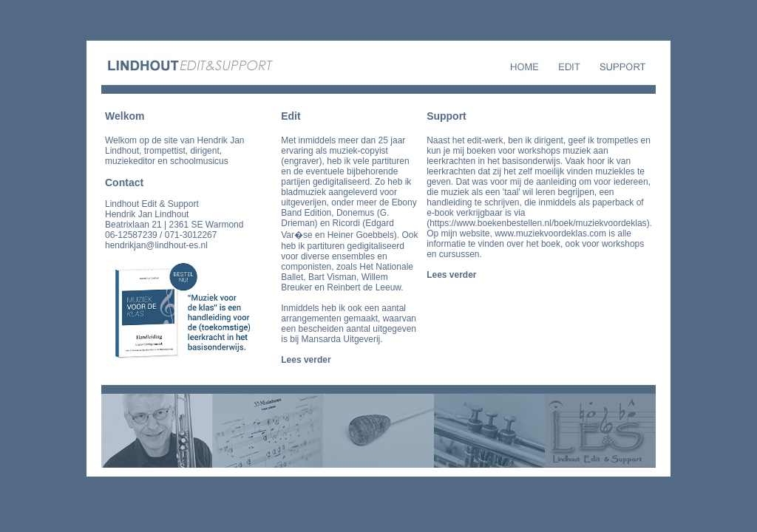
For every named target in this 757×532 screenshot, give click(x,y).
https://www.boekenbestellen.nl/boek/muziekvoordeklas (538, 223)
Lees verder (306, 360)
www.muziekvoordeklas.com (550, 233)
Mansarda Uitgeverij (341, 339)
